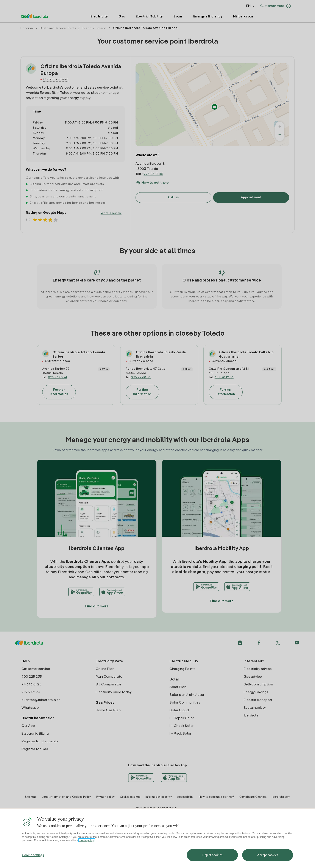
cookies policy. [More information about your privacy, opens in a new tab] (87, 840)
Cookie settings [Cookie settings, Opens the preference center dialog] (33, 855)
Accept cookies (268, 855)
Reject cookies (212, 855)
